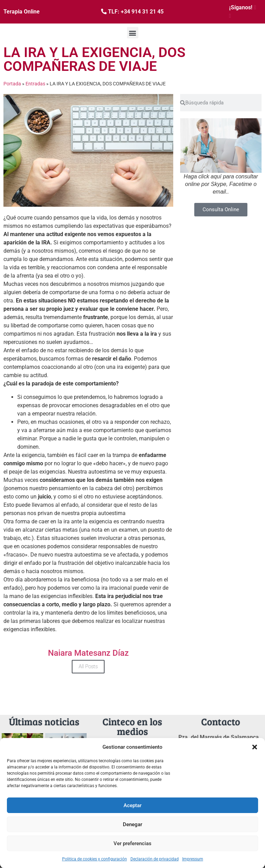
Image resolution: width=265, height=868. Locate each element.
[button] (255, 747)
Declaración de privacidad (155, 859)
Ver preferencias (132, 843)
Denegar (132, 824)
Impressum (193, 859)
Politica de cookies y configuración (95, 859)
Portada (12, 84)
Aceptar (132, 805)
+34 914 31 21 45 (142, 12)
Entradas (35, 84)
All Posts (88, 666)
